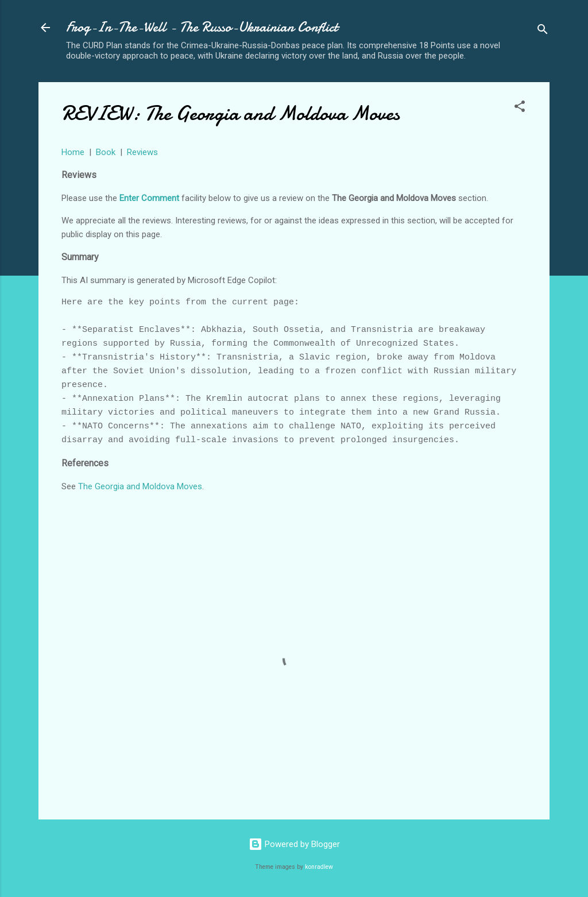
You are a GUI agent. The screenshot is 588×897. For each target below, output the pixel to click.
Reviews (142, 152)
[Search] (543, 31)
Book (106, 152)
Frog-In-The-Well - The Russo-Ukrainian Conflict (202, 27)
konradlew (319, 867)
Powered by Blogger (294, 844)
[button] (520, 108)
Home (73, 152)
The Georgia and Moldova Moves (140, 486)
